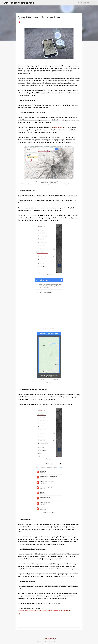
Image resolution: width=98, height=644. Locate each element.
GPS (40, 611)
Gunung (44, 611)
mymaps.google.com (56, 127)
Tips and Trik (67, 611)
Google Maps (34, 611)
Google (27, 611)
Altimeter (21, 611)
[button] (19, 22)
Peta (61, 611)
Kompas (50, 611)
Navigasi (56, 611)
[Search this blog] (89, 3)
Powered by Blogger (49, 639)
